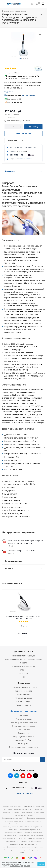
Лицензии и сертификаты (23, 666)
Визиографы (24, 743)
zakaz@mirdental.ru (26, 793)
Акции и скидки (23, 694)
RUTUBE (35, 776)
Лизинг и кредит (23, 701)
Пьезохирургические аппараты (24, 722)
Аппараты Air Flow (23, 740)
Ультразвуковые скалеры (23, 736)
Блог (23, 677)
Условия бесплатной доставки (24, 687)
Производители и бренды (24, 656)
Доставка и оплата (25, 159)
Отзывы (23, 670)
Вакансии (24, 673)
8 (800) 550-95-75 (16, 155)
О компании (24, 683)
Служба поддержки (24, 698)
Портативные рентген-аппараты (24, 747)
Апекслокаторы (24, 729)
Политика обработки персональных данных (23, 659)
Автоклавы (24, 715)
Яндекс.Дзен (29, 776)
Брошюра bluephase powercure (21, 551)
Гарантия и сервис (24, 691)
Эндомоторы (23, 733)
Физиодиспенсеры (23, 719)
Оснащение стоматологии (23, 711)
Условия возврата (24, 705)
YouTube (23, 776)
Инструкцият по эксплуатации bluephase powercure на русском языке (26, 542)
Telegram (17, 776)
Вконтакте (10, 776)
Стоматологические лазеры (23, 726)
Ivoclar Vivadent (29, 95)
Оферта (23, 663)
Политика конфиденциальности (20, 866)
